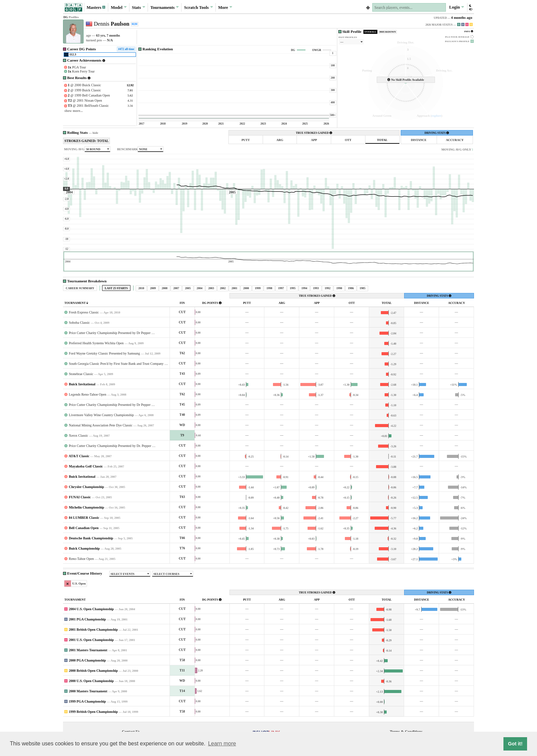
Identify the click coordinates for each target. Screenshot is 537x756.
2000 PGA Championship (87, 660)
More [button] (225, 7)
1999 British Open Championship (93, 712)
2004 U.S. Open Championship (91, 609)
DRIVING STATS (437, 133)
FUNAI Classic (80, 497)
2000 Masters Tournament (88, 691)
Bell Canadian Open (84, 528)
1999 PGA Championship (87, 701)
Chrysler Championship (86, 487)
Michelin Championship (86, 507)
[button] (96, 7)
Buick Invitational (82, 384)
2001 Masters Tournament (88, 650)
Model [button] (118, 7)
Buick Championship (84, 548)
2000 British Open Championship (93, 671)
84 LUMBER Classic (84, 518)
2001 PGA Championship (87, 619)
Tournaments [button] (165, 7)
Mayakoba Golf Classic (86, 466)
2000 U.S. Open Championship (91, 681)
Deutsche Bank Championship (91, 538)
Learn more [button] (222, 744)
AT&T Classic (79, 456)
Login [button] (456, 7)
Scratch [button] (199, 8)
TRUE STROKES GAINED (314, 133)
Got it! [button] (515, 744)
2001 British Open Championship (93, 630)
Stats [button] (139, 7)
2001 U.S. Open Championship (91, 640)
